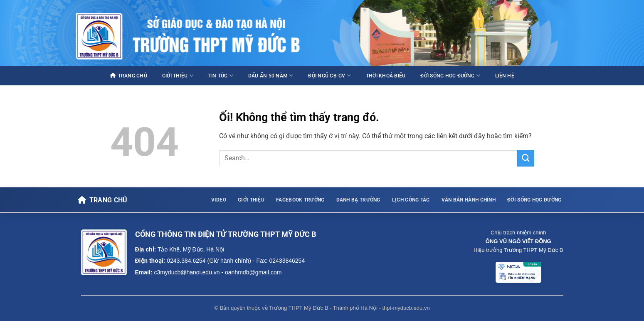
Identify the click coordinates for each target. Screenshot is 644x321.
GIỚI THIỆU (178, 76)
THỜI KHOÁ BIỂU (386, 76)
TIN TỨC (221, 76)
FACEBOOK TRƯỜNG (300, 200)
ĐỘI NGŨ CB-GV (329, 76)
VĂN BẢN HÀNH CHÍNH (469, 200)
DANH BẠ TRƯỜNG (358, 200)
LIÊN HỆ (505, 76)
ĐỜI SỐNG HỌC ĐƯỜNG (450, 76)
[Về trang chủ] (103, 200)
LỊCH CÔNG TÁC (411, 200)
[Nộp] (526, 158)
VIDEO (219, 200)
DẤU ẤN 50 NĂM (271, 76)
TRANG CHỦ (129, 76)
